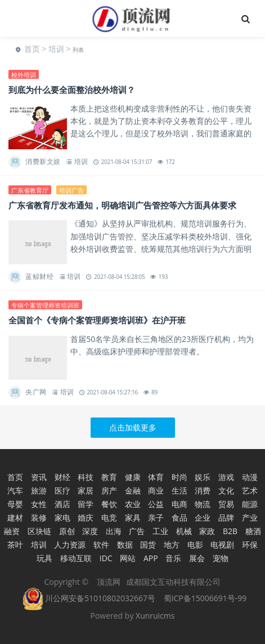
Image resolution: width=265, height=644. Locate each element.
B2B (230, 531)
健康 (133, 477)
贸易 (226, 504)
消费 (203, 490)
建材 (15, 518)
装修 (39, 518)
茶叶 (15, 545)
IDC (106, 558)
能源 (250, 504)
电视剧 (222, 545)
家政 (207, 531)
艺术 (250, 490)
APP (151, 558)
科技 (86, 477)
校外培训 (24, 75)
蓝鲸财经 (39, 276)
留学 (86, 504)
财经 (62, 477)
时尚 (179, 477)
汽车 (15, 490)
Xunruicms (155, 616)
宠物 (221, 558)
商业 (156, 490)
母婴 (15, 504)
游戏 (226, 477)
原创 (67, 531)
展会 (197, 558)
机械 (184, 531)
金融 (133, 490)
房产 (109, 490)
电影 (195, 545)
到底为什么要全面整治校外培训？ (72, 90)
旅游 (39, 490)
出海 (114, 531)
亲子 (156, 518)
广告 (137, 531)
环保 (250, 545)
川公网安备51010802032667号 (89, 598)
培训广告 (71, 190)
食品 (179, 518)
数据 (125, 545)
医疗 (62, 490)
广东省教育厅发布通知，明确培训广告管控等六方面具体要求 (122, 205)
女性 (39, 504)
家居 (86, 490)
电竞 (109, 518)
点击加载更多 (133, 427)
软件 (101, 545)
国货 (148, 545)
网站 (128, 558)
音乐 (173, 558)
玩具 (44, 558)
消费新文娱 (43, 161)
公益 (156, 504)
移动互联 (76, 558)
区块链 (39, 531)
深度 (90, 531)
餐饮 (109, 504)
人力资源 (70, 545)
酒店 (62, 504)
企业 (203, 518)
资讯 (39, 477)
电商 (179, 504)
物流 (203, 504)
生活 (179, 490)
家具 (133, 518)
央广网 (36, 392)
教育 (109, 477)
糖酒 (253, 531)
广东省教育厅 (30, 190)
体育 (156, 477)
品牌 (226, 518)
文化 (226, 490)
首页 (32, 49)
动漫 (250, 477)
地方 (172, 545)
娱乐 (203, 477)
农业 (133, 504)
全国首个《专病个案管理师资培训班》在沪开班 (97, 320)
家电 (62, 518)
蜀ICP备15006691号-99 (205, 598)
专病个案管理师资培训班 (45, 305)
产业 (250, 518)
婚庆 (86, 518)
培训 (56, 49)
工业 (160, 531)
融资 (12, 531)
